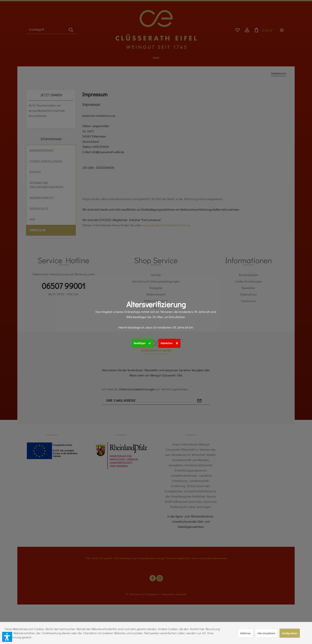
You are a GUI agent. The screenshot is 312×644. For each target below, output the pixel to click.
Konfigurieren (290, 633)
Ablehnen (245, 633)
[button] (7, 637)
